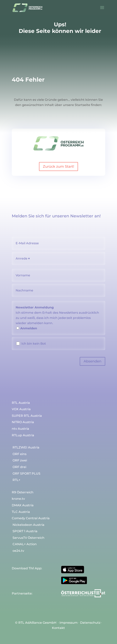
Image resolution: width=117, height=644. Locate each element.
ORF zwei (20, 460)
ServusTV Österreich (28, 538)
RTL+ (16, 480)
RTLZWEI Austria (26, 448)
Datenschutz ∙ (91, 623)
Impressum (69, 623)
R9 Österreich (23, 492)
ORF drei (19, 467)
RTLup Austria (23, 435)
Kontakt (58, 628)
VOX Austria (21, 409)
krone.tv (18, 499)
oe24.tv (18, 551)
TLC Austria (21, 512)
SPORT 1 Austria (25, 531)
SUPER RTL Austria (27, 416)
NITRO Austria (23, 422)
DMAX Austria (23, 505)
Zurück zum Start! (58, 167)
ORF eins (19, 454)
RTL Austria (21, 403)
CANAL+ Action (25, 544)
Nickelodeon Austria (28, 525)
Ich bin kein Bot (34, 344)
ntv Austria (20, 429)
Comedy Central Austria (31, 518)
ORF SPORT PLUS (26, 474)
